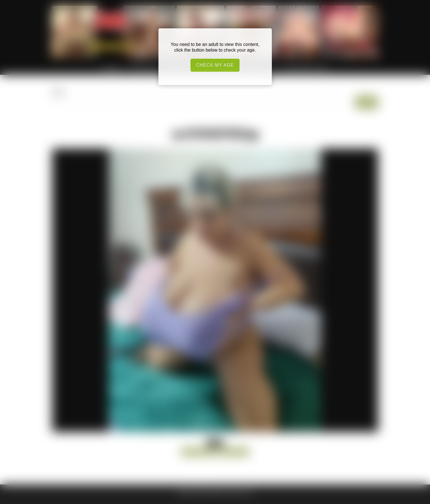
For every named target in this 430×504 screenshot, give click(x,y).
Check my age (215, 65)
